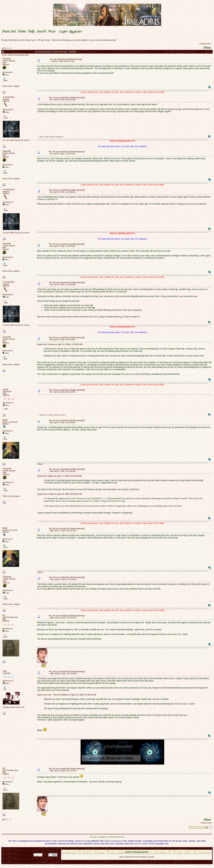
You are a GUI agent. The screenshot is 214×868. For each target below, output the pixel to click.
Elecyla (78, 40)
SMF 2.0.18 (123, 849)
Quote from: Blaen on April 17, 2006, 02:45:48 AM (59, 476)
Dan (5, 671)
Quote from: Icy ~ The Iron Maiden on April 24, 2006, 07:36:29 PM (67, 695)
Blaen (5, 420)
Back (137, 861)
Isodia (6, 389)
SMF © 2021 (135, 849)
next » (209, 44)
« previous (203, 44)
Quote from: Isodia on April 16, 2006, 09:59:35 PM (60, 494)
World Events (57, 40)
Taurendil (7, 59)
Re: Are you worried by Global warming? (67, 98)
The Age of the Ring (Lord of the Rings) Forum (19, 40)
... (9, 48)
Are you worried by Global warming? (103, 40)
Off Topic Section (44, 40)
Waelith (85, 40)
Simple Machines (148, 849)
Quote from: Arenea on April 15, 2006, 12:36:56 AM (60, 344)
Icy (73, 40)
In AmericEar (9, 97)
